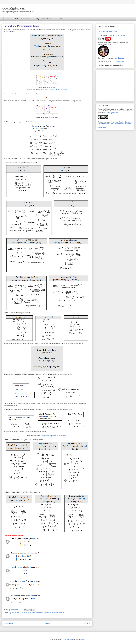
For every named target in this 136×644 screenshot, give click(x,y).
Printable (105, 32)
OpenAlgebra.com (112, 113)
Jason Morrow (67, 640)
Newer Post (8, 623)
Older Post (86, 623)
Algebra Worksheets (44, 19)
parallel (52, 613)
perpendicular (60, 613)
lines (30, 613)
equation (24, 613)
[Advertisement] (115, 85)
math (33, 613)
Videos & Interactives (23, 19)
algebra (11, 613)
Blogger (83, 640)
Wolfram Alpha (120, 62)
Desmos (121, 58)
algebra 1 (18, 613)
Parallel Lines (51, 88)
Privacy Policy (103, 127)
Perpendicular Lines (51, 118)
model (47, 613)
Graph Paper (113, 32)
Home (8, 19)
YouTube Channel (121, 35)
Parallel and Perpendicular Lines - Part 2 (54, 436)
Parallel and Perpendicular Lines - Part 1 (54, 90)
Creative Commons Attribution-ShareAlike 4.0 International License (115, 123)
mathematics (40, 613)
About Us (60, 19)
